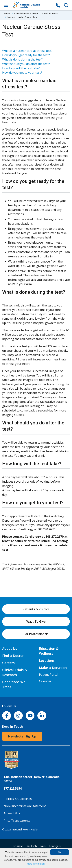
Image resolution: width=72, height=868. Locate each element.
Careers (8, 663)
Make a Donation (53, 668)
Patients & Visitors (36, 609)
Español (17, 846)
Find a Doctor (13, 656)
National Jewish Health (25, 829)
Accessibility (12, 813)
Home (7, 13)
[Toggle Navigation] (6, 5)
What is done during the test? (22, 59)
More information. (36, 864)
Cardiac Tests (50, 13)
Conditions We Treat (26, 13)
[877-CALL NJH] (58, 5)
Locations (47, 661)
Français (55, 846)
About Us (10, 648)
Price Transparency (17, 821)
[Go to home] (32, 5)
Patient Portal (49, 675)
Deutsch (31, 846)
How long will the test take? (21, 68)
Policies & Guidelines (18, 799)
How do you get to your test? (22, 73)
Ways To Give (36, 622)
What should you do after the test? (26, 64)
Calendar (45, 681)
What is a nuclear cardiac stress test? (27, 51)
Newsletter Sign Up (22, 736)
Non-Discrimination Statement (25, 806)
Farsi (43, 846)
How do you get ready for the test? (26, 55)
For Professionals (36, 634)
